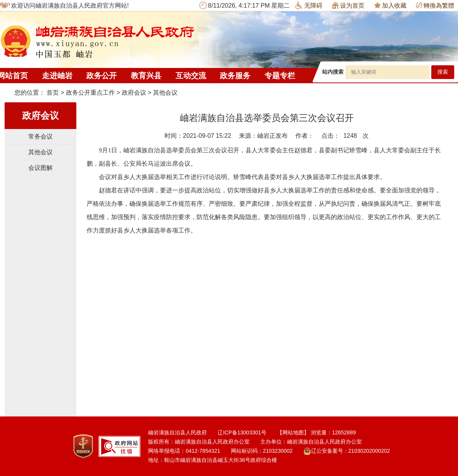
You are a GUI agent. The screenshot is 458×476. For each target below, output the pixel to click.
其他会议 (165, 93)
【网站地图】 (293, 432)
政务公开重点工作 (90, 93)
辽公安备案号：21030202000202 (347, 451)
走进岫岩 (57, 76)
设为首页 (348, 5)
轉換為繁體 (435, 6)
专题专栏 (280, 76)
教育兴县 (146, 76)
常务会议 (40, 136)
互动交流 (191, 76)
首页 (53, 93)
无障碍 (309, 5)
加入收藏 (390, 5)
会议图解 (40, 168)
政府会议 (134, 93)
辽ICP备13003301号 (242, 432)
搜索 (443, 72)
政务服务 (235, 76)
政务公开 (102, 76)
